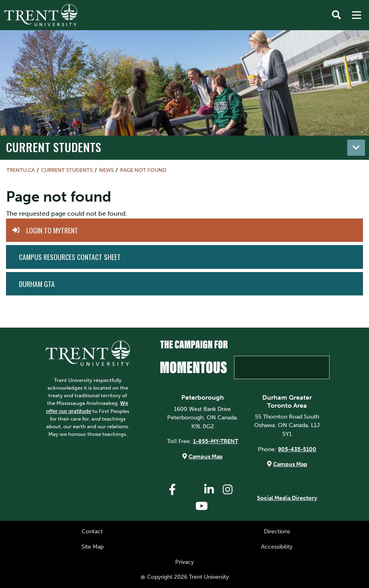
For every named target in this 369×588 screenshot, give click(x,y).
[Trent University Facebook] (172, 490)
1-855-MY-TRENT (216, 441)
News (106, 170)
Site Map (92, 547)
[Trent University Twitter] (191, 490)
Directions (277, 531)
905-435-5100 (297, 449)
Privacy (184, 562)
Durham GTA (37, 284)
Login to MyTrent (52, 230)
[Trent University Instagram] (228, 490)
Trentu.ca (21, 170)
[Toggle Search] (336, 15)
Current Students (54, 147)
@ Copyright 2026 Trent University (185, 577)
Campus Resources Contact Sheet (70, 257)
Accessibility (277, 547)
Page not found (143, 170)
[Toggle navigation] (356, 148)
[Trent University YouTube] (201, 506)
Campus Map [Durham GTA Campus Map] (290, 464)
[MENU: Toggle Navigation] (357, 15)
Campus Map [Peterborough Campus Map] (206, 456)
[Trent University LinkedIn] (209, 490)
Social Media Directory (287, 498)
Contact (92, 531)
